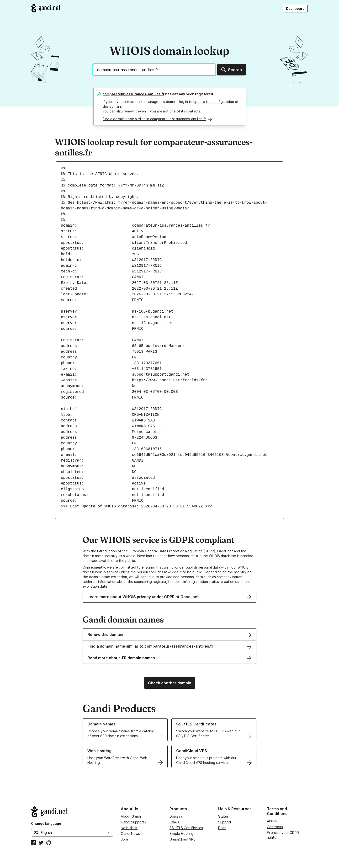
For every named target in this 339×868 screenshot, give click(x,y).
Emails (174, 822)
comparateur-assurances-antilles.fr (134, 94)
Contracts (275, 827)
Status (223, 816)
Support (225, 822)
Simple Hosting (181, 833)
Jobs (125, 839)
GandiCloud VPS (183, 839)
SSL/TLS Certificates (186, 828)
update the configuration (214, 102)
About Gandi (131, 816)
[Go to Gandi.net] (46, 8)
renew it (130, 111)
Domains (176, 816)
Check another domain (170, 683)
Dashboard (295, 8)
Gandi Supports (133, 822)
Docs (222, 828)
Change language (46, 823)
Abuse (272, 821)
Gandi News (130, 833)
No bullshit (129, 828)
